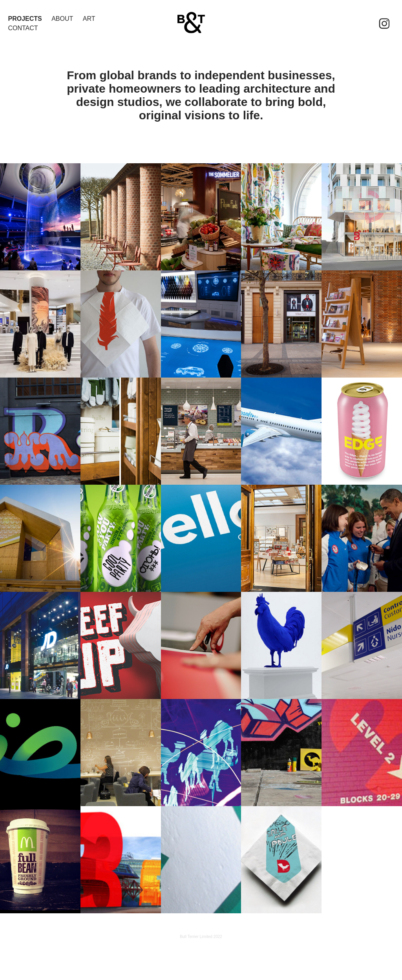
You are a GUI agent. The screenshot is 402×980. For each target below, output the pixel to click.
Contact (23, 28)
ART (89, 19)
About (62, 19)
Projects (25, 19)
